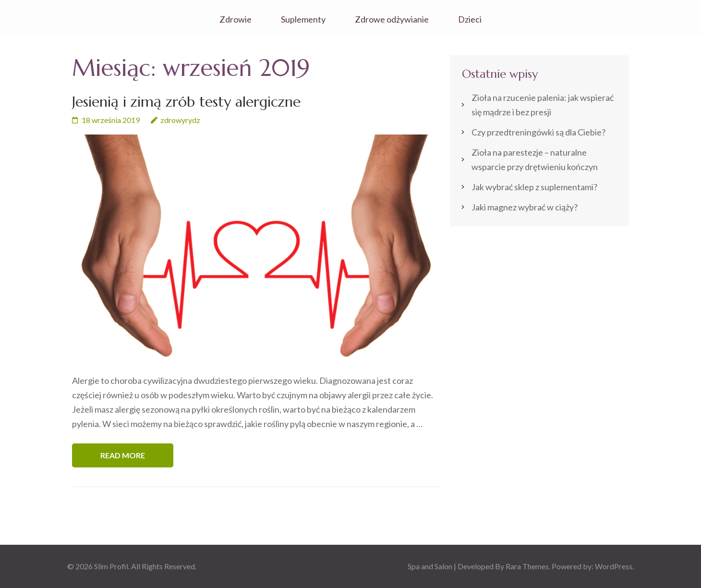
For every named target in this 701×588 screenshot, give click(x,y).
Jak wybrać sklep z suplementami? (534, 187)
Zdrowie (236, 19)
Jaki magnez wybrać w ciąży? (525, 207)
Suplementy (303, 19)
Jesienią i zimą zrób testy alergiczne (186, 102)
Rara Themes (527, 566)
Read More (123, 455)
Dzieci (470, 19)
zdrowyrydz (180, 120)
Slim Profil (111, 566)
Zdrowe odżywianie (392, 19)
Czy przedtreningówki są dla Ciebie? (538, 132)
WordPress (614, 566)
